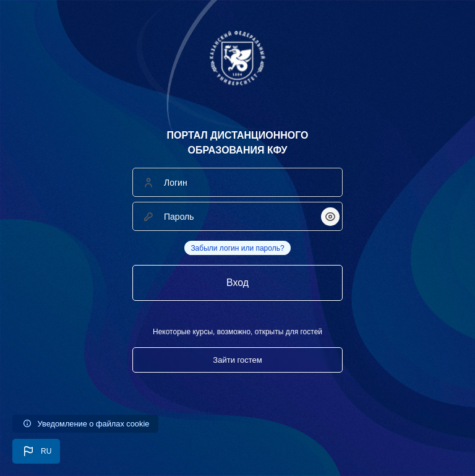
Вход (237, 283)
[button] (36, 451)
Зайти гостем (237, 360)
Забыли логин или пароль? (237, 248)
